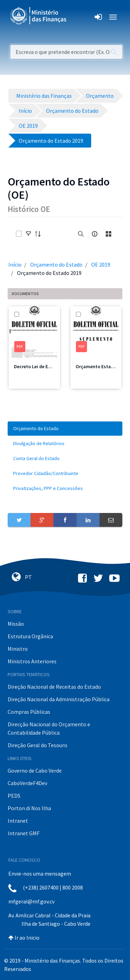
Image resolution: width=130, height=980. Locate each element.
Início (15, 264)
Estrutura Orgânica (30, 636)
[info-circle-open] (95, 234)
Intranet (18, 821)
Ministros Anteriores (32, 661)
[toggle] (28, 234)
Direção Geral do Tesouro (37, 745)
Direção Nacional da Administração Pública (59, 699)
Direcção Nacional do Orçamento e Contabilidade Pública (49, 728)
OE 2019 (101, 264)
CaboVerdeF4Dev (27, 783)
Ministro (18, 649)
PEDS (14, 796)
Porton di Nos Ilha (29, 808)
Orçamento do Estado (56, 264)
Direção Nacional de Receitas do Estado (54, 687)
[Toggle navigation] (77, 17)
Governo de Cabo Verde (35, 770)
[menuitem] (65, 429)
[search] (81, 234)
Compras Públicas (29, 712)
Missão (16, 624)
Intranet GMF (24, 833)
